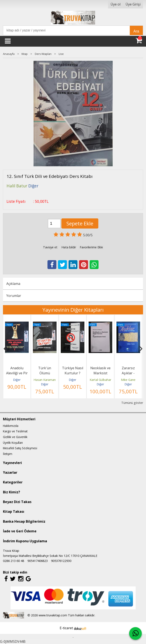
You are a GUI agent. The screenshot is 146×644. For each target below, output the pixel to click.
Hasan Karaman (45, 380)
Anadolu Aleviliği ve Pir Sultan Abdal (17, 373)
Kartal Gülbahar (100, 380)
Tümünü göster (132, 403)
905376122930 (61, 561)
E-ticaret (66, 628)
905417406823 (38, 561)
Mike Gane (128, 380)
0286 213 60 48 (14, 561)
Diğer (17, 380)
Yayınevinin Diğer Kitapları (73, 310)
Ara (136, 31)
